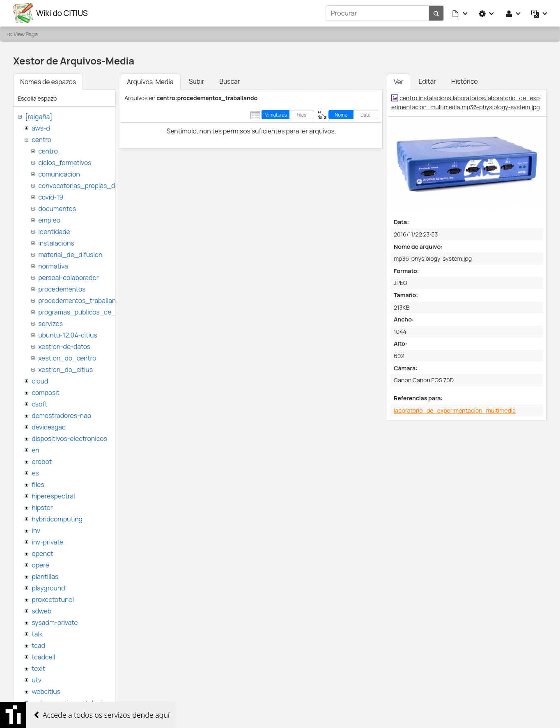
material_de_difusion (70, 255)
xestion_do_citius (65, 370)
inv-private (47, 542)
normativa (53, 266)
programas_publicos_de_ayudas (88, 312)
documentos (57, 209)
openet (42, 553)
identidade (54, 232)
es (35, 473)
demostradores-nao (61, 416)
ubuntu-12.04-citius (68, 335)
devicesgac (48, 427)
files (38, 485)
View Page (25, 34)
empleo (49, 220)
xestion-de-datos (64, 347)
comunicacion (59, 174)
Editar (427, 81)
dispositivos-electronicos (69, 439)
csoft (39, 404)
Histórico (465, 81)
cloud (40, 381)
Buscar (230, 81)
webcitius (46, 691)
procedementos (62, 289)
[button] (460, 13)
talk (37, 634)
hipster (42, 508)
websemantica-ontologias (70, 703)
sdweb (41, 611)
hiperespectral (53, 496)
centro (41, 140)
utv (37, 680)
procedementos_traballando (81, 301)
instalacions (56, 243)
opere (40, 565)
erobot (42, 462)
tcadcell (43, 657)
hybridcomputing (57, 519)
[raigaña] (39, 117)
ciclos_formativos (65, 163)
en (35, 450)
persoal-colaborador (68, 278)
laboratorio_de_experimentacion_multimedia (455, 410)
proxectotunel (53, 599)
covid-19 (51, 197)
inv (36, 530)
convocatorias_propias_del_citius (89, 186)
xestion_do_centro (67, 358)
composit (46, 393)
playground (48, 588)
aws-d (41, 128)
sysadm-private (55, 622)
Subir (197, 81)
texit (38, 668)
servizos (50, 324)
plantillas (45, 576)
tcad (38, 645)
